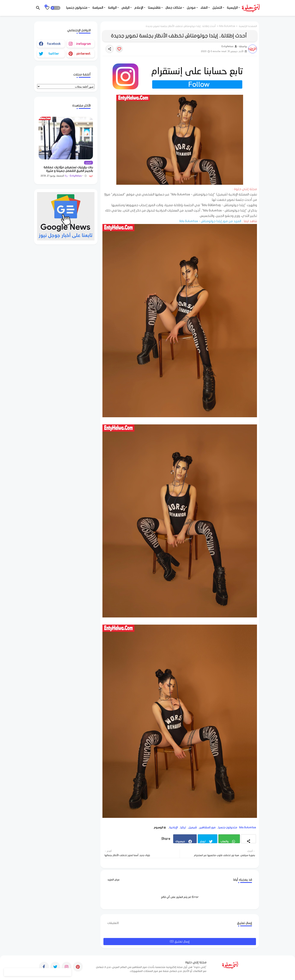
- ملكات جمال (175, 8)
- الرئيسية (233, 8)
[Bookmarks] (47, 8)
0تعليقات (113, 923)
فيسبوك (180, 841)
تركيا (183, 827)
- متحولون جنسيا (78, 8)
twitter (54, 54)
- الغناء (205, 8)
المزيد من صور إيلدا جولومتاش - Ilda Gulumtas (210, 221)
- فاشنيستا (155, 8)
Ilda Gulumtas (227, 26)
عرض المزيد (114, 880)
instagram (84, 44)
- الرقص (126, 8)
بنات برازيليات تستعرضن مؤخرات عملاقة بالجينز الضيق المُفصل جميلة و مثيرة (68, 169)
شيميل (193, 827)
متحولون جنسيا (228, 827)
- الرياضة (113, 8)
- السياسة (99, 8)
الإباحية (173, 827)
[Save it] (119, 49)
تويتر (203, 841)
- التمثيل (218, 8)
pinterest (83, 54)
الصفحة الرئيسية (248, 26)
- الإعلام (140, 8)
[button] (55, 8)
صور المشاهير (208, 827)
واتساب (224, 841)
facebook (54, 44)
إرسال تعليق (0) (180, 942)
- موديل (192, 8)
